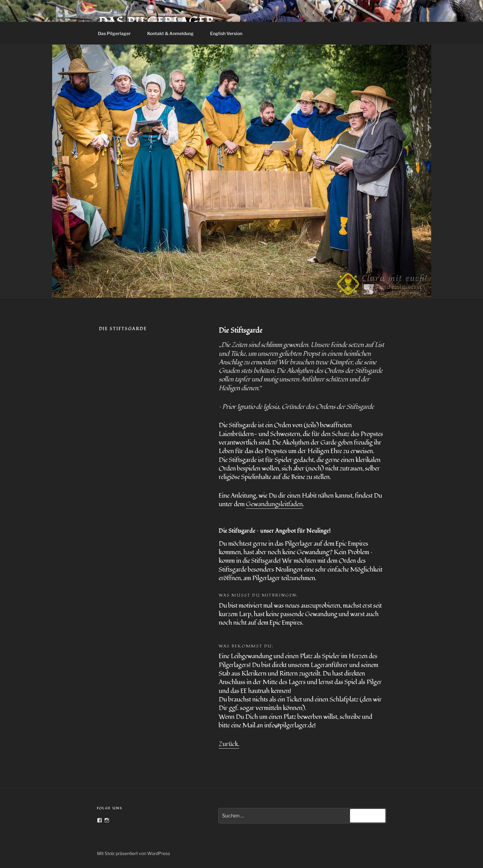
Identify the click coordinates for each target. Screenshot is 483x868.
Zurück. (229, 744)
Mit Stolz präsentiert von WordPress (133, 853)
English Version (229, 33)
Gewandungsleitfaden (274, 504)
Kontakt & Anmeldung (173, 33)
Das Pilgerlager (117, 33)
